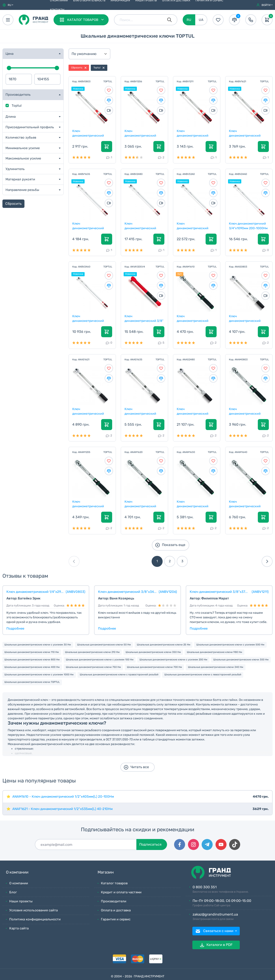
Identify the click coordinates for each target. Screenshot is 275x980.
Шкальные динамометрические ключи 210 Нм (92, 652)
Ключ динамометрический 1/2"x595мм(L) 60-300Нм (196, 504)
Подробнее (15, 628)
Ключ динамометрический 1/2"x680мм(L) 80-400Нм (248, 504)
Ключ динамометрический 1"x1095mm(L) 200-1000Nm (193, 226)
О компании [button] (17, 872)
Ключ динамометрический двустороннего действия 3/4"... (196, 411)
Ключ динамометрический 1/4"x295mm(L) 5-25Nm (90, 133)
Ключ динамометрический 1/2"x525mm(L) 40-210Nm (248, 133)
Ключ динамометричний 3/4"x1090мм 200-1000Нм (249, 226)
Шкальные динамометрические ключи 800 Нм (32, 660)
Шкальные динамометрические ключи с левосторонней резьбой (203, 675)
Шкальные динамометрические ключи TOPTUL (32, 682)
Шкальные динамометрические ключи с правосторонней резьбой (119, 675)
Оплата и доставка (116, 910)
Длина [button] (11, 117)
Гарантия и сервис (116, 919)
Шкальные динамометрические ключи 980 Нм (215, 652)
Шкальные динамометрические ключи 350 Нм (153, 652)
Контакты (57, 10)
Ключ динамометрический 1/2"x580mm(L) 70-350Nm (92, 226)
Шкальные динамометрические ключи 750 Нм (93, 667)
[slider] (9, 68)
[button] (8, 5)
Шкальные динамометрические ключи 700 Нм (154, 667)
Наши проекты (21, 901)
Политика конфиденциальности (35, 919)
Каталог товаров (114, 883)
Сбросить (13, 204)
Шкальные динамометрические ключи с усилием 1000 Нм (39, 675)
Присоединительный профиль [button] (30, 127)
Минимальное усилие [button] (23, 148)
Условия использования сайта (33, 910)
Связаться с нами (215, 931)
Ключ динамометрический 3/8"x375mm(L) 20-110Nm (196, 133)
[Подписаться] (86, 844)
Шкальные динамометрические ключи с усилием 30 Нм (38, 645)
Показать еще (170, 545)
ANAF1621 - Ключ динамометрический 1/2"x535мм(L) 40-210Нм (62, 809)
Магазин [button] (106, 872)
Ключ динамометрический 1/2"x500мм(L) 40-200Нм (144, 504)
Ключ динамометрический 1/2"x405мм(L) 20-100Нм (195, 318)
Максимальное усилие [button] (23, 158)
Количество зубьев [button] (21, 137)
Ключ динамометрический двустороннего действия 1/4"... (248, 318)
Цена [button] (9, 54)
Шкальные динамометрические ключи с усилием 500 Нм (230, 645)
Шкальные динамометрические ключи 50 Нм (104, 645)
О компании (19, 883)
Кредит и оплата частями (121, 892)
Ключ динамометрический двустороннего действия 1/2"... (91, 411)
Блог (13, 892)
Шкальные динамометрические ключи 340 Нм (216, 667)
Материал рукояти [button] (20, 179)
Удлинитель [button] (15, 169)
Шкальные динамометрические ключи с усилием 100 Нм (100, 660)
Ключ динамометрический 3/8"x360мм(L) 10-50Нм (90, 504)
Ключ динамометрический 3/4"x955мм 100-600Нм (90, 318)
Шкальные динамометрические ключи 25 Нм (164, 645)
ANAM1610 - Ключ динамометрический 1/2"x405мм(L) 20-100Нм (63, 797)
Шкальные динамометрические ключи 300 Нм (241, 660)
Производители (114, 901)
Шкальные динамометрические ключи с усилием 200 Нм (173, 660)
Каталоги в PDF (216, 945)
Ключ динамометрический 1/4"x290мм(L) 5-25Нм (246, 411)
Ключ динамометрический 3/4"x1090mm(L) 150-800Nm (141, 226)
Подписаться (150, 844)
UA (201, 20)
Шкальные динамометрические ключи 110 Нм (32, 652)
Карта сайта (19, 928)
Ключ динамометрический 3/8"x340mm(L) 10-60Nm (143, 133)
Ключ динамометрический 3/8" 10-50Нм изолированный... (144, 318)
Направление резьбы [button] (22, 190)
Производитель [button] (18, 95)
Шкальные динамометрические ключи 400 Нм (32, 667)
